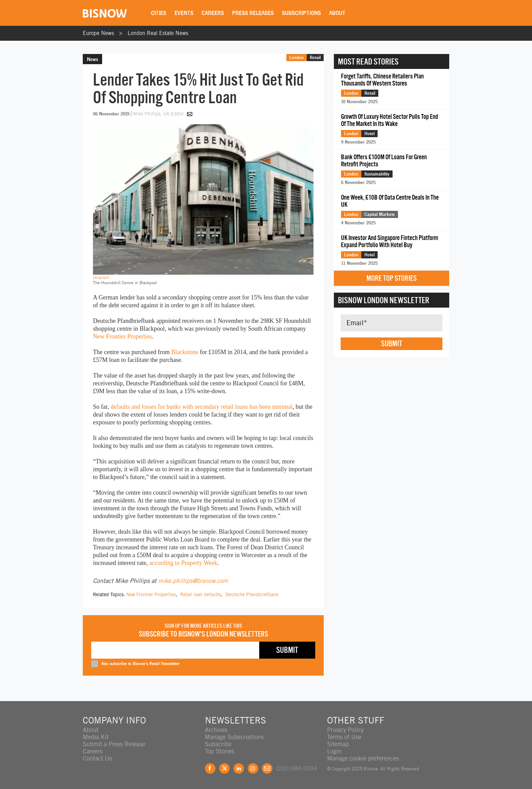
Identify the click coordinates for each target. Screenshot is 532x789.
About (337, 13)
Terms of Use (344, 737)
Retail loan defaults (201, 594)
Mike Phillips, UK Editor (159, 114)
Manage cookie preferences (363, 758)
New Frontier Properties (122, 336)
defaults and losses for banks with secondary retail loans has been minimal (202, 407)
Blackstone (185, 352)
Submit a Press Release (114, 744)
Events (184, 13)
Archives (216, 730)
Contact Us (97, 758)
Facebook (210, 768)
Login (334, 751)
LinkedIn (239, 768)
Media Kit (96, 737)
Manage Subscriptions (234, 737)
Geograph (101, 277)
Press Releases (253, 13)
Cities (159, 13)
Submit (392, 344)
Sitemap (338, 744)
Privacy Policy (345, 730)
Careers (213, 13)
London (297, 57)
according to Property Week (183, 563)
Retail (315, 57)
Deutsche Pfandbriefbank (252, 594)
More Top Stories (392, 278)
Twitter (224, 768)
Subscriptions (301, 13)
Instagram (253, 768)
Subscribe (218, 744)
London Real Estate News (158, 33)
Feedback (267, 768)
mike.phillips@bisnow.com (193, 581)
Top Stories (220, 751)
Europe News (98, 33)
